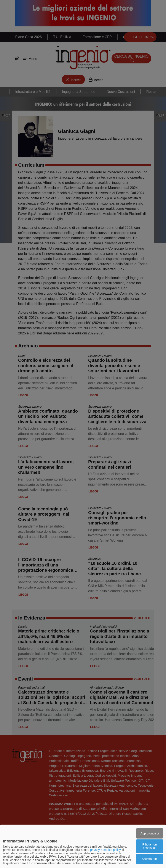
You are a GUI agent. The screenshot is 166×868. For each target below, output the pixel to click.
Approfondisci (150, 833)
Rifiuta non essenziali (150, 846)
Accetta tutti (150, 859)
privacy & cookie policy (105, 850)
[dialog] (83, 846)
